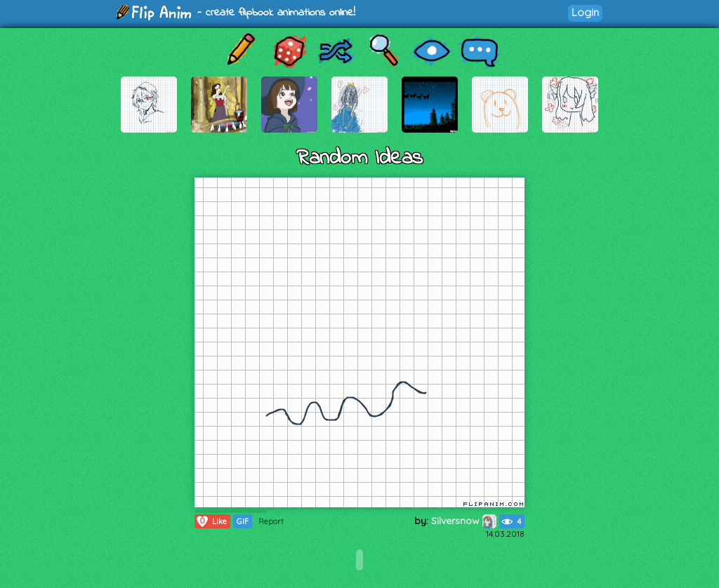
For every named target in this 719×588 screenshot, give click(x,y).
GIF (243, 521)
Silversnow (464, 521)
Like (211, 521)
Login (585, 12)
